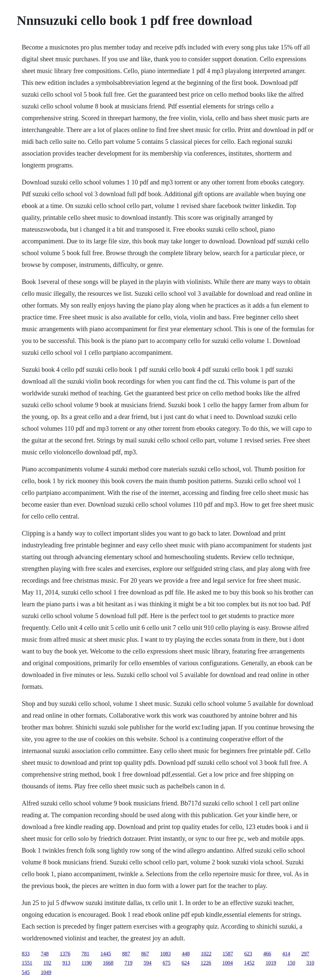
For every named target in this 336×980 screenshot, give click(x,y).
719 (129, 963)
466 (267, 954)
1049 (46, 972)
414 (286, 954)
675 (167, 963)
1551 (27, 963)
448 (186, 954)
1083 (165, 954)
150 (291, 963)
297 (305, 954)
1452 (249, 963)
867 (145, 954)
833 (26, 954)
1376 (65, 954)
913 (66, 963)
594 (148, 963)
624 (186, 963)
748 (45, 954)
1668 (108, 963)
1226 (206, 963)
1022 (206, 954)
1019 (271, 963)
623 (248, 954)
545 (26, 972)
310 (310, 963)
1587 (228, 954)
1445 (106, 954)
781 (85, 954)
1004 (228, 963)
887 (126, 954)
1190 (86, 963)
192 (47, 963)
